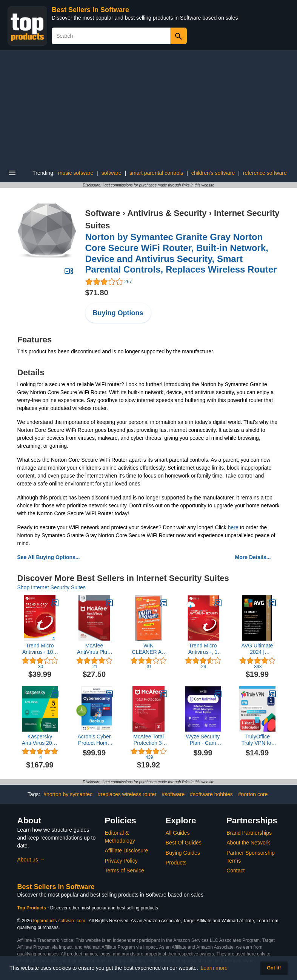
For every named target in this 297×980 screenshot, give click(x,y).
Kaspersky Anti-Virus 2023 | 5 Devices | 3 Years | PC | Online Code (40, 740)
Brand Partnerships (249, 833)
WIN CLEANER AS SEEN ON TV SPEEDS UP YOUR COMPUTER (149, 649)
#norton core (253, 794)
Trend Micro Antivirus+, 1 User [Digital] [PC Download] (203, 649)
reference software (265, 173)
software (112, 173)
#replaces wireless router (127, 794)
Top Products (32, 908)
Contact (235, 871)
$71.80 (97, 293)
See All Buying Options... (49, 557)
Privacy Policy (121, 861)
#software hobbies (211, 794)
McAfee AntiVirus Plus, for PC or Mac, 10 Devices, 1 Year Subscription (94, 649)
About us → (31, 860)
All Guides (178, 833)
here (233, 527)
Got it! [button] (274, 968)
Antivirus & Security (167, 213)
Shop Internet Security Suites (52, 587)
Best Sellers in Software (90, 10)
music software (76, 173)
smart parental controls (156, 173)
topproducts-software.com (59, 921)
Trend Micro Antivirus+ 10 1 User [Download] (40, 649)
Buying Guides (183, 853)
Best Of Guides (184, 843)
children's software (213, 173)
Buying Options (118, 313)
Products (176, 863)
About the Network (248, 843)
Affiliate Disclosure (127, 851)
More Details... (253, 557)
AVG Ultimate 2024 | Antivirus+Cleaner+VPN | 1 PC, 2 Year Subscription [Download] (257, 649)
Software (103, 213)
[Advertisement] (148, 107)
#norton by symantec (68, 794)
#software (173, 794)
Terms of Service (125, 871)
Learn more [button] (214, 968)
